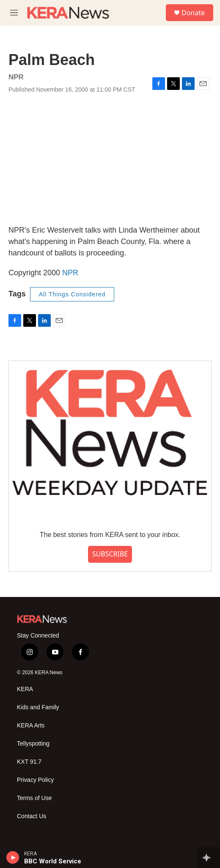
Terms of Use (34, 798)
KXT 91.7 (29, 762)
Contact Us (32, 816)
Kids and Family (38, 707)
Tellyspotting (33, 744)
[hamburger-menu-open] (14, 13)
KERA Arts (31, 726)
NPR (70, 273)
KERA (25, 689)
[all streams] (209, 857)
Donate (193, 13)
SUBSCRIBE (110, 554)
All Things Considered (72, 294)
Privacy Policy (35, 780)
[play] (13, 857)
